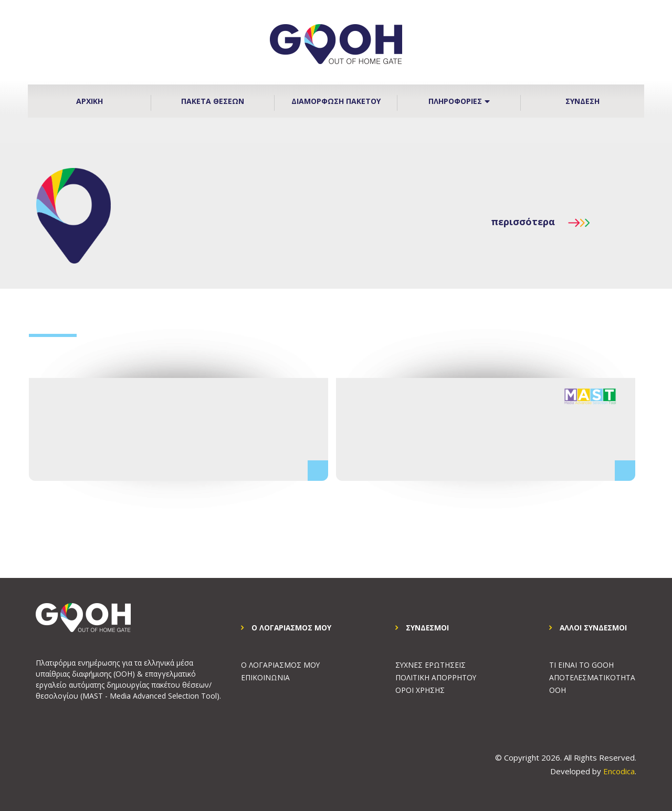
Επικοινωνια (265, 678)
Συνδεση (582, 101)
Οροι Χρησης (420, 691)
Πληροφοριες (459, 101)
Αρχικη (90, 101)
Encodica (619, 771)
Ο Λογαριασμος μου (281, 665)
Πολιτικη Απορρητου (436, 678)
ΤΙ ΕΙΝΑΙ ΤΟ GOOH (581, 665)
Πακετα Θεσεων (213, 101)
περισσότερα (540, 222)
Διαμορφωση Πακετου (336, 101)
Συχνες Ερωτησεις (431, 665)
